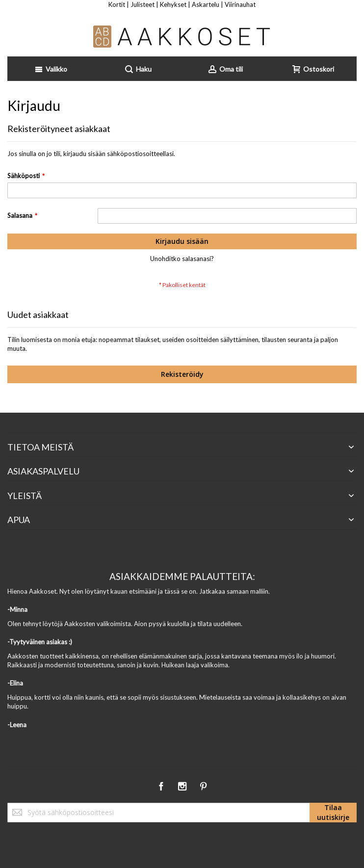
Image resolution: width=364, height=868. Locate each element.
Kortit (117, 4)
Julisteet (143, 4)
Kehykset (173, 4)
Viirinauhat (240, 4)
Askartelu (206, 4)
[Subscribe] (333, 813)
